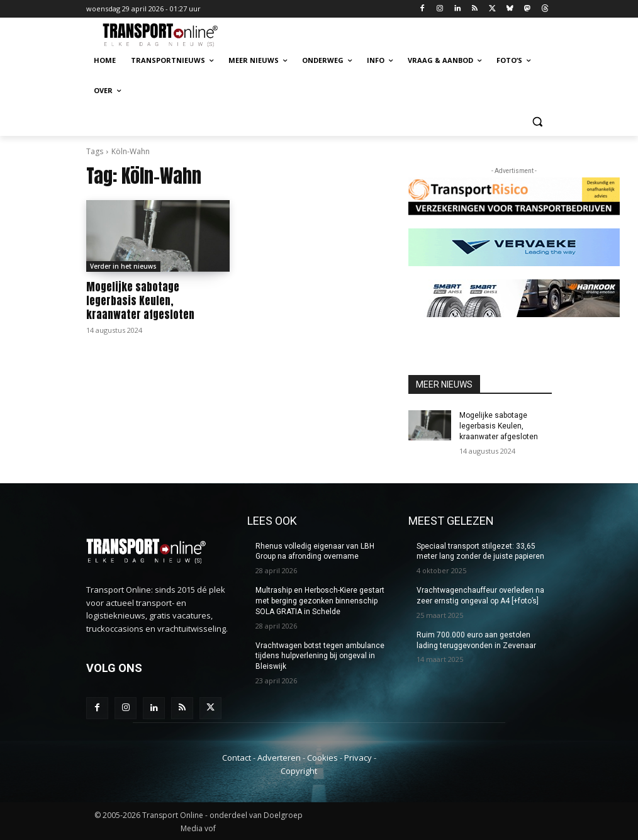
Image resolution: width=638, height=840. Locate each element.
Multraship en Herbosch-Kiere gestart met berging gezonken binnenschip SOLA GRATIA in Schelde (320, 601)
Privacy (358, 758)
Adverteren (279, 758)
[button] (537, 121)
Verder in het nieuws (123, 266)
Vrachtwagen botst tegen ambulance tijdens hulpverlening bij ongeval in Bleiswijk (320, 656)
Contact (237, 758)
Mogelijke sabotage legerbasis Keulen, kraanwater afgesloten (140, 301)
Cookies (322, 758)
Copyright (299, 770)
